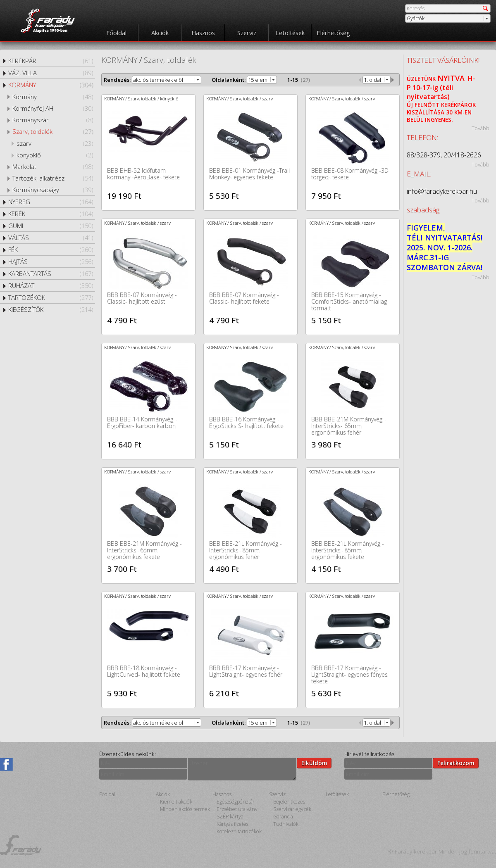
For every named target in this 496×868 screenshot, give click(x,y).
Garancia (283, 817)
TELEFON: (422, 137)
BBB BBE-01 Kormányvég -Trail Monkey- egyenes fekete (249, 174)
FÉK (51, 250)
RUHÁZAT (51, 285)
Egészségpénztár (236, 802)
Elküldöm (314, 763)
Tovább (480, 128)
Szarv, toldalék (53, 131)
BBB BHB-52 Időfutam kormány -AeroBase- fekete (143, 174)
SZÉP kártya (230, 817)
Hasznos (203, 33)
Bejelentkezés (289, 802)
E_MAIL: (419, 174)
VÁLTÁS (51, 238)
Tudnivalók (286, 824)
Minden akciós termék (185, 809)
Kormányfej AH (53, 108)
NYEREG (51, 202)
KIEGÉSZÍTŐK (51, 309)
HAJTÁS (51, 262)
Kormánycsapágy (53, 190)
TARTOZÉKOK (51, 297)
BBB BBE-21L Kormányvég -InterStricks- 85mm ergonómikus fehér (246, 550)
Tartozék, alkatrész (53, 178)
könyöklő (55, 155)
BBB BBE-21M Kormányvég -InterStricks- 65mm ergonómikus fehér (349, 426)
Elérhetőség (333, 33)
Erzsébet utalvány (237, 809)
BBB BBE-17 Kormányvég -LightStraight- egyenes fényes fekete (349, 674)
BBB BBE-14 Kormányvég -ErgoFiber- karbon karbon (142, 422)
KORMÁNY (51, 85)
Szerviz (247, 33)
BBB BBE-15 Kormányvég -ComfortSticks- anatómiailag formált (349, 301)
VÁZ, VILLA (51, 73)
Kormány (53, 97)
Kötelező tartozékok (239, 831)
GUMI (51, 226)
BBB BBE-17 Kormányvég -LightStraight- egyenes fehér (246, 671)
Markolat (53, 166)
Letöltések (290, 33)
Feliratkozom (456, 763)
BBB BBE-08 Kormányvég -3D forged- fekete (350, 174)
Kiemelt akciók (176, 802)
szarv (55, 143)
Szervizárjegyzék (292, 809)
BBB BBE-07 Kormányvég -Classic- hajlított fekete (244, 298)
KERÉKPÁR (51, 61)
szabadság (423, 210)
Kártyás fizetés (232, 824)
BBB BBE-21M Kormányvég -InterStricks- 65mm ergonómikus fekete (144, 550)
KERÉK (51, 214)
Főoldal (116, 33)
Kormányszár (53, 120)
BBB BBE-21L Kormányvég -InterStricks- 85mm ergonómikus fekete (348, 550)
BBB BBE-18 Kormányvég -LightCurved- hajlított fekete (144, 671)
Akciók (160, 33)
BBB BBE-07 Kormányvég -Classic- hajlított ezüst (142, 298)
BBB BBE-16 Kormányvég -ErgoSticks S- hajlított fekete (246, 422)
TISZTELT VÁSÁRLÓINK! (443, 60)
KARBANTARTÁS (51, 273)
